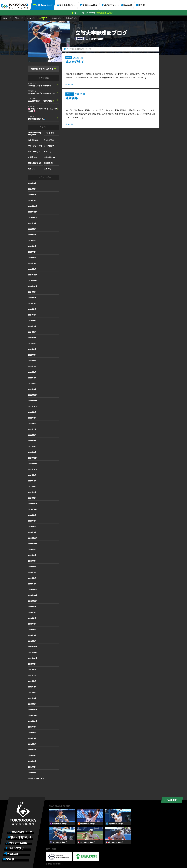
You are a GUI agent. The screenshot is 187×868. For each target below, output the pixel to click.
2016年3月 (32, 761)
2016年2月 (32, 767)
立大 (43, 18)
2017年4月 (32, 687)
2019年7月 (32, 561)
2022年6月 (32, 429)
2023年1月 (32, 389)
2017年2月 (32, 698)
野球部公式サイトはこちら (44, 69)
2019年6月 (32, 567)
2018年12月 (33, 590)
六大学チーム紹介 (89, 5)
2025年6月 (32, 241)
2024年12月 (33, 275)
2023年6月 (32, 361)
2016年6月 (32, 744)
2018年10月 (33, 601)
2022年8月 (32, 418)
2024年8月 (32, 298)
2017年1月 (32, 704)
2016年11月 (33, 716)
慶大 (71, 18)
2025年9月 (32, 223)
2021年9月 (32, 475)
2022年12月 (33, 395)
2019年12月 (33, 538)
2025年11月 (33, 212)
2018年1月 (32, 641)
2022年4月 (32, 441)
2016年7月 (32, 738)
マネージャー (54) (35, 146)
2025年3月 (32, 258)
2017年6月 (32, 675)
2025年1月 (32, 269)
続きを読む (70, 84)
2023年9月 (32, 344)
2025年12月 (33, 206)
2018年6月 (32, 618)
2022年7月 (32, 424)
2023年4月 (32, 372)
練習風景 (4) (49, 163)
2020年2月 (32, 527)
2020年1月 (32, 532)
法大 (19, 18)
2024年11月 (33, 281)
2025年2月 (32, 263)
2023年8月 (32, 349)
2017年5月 (32, 681)
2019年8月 (32, 555)
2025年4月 (32, 252)
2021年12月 (33, 458)
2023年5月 (32, 366)
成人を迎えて (75, 62)
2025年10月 (33, 218)
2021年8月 (32, 481)
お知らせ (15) (33, 140)
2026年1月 (32, 200)
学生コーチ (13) (34, 152)
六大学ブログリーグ (43, 5)
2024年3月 (32, 326)
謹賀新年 (72, 98)
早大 (56, 18)
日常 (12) (47, 152)
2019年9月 (32, 550)
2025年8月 (32, 229)
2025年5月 (32, 246)
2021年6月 (32, 487)
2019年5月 (32, 572)
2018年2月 (32, 635)
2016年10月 (33, 721)
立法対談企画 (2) (34, 163)
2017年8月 (32, 664)
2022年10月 (33, 406)
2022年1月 (32, 452)
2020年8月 (32, 521)
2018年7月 (32, 613)
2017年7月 (32, 670)
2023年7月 (32, 355)
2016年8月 (32, 733)
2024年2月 (32, 332)
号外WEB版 (126, 5)
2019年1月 (32, 584)
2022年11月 (33, 401)
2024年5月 (32, 315)
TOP (66, 49)
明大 (7, 18)
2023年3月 (32, 378)
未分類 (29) (32, 157)
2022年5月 (32, 435)
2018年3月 (32, 630)
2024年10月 (33, 286)
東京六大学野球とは (66, 5)
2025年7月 (32, 235)
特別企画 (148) (50, 157)
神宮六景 (140, 5)
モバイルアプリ (109, 5)
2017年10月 (33, 658)
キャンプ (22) (49, 140)
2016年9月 (32, 727)
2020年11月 (33, 509)
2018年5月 (32, 624)
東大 (31, 18)
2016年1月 (32, 773)
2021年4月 (32, 498)
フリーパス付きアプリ (85, 13)
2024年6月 (32, 309)
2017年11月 (33, 653)
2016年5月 (32, 750)
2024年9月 (32, 292)
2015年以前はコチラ (36, 778)
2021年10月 (33, 469)
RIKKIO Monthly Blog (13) (35, 134)
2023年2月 (32, 384)
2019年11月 (33, 544)
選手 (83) (47, 169)
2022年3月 (32, 447)
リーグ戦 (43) (49, 146)
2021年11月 (33, 464)
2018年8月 (32, 607)
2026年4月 (32, 183)
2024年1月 (32, 338)
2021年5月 (32, 492)
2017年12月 (33, 647)
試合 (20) (32, 169)
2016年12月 (33, 710)
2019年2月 (32, 578)
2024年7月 (32, 303)
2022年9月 (32, 412)
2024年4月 (32, 321)
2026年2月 (32, 195)
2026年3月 (32, 189)
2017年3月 (32, 693)
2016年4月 (32, 756)
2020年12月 (33, 504)
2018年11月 (33, 595)
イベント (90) (49, 133)
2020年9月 (32, 515)
